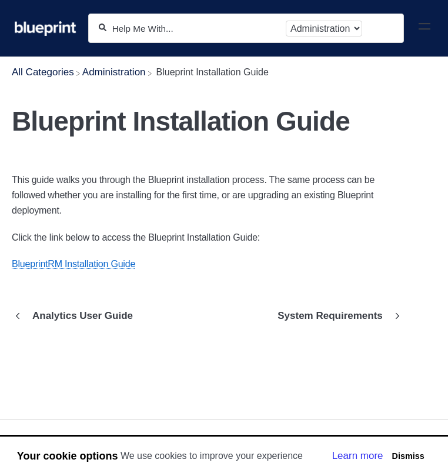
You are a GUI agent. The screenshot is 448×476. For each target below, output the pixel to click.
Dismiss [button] (408, 456)
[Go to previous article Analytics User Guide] (77, 316)
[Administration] (114, 72)
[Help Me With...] (196, 29)
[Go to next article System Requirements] (336, 316)
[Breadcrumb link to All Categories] (43, 72)
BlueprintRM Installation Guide (73, 264)
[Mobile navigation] (424, 28)
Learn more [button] (358, 456)
